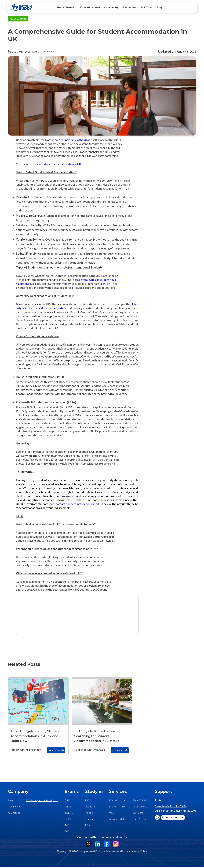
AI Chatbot (14, 813)
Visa (111, 813)
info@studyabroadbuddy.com (42, 801)
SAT (67, 832)
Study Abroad (65, 7)
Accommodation (118, 819)
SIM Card (138, 813)
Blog (157, 7)
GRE (67, 801)
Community (110, 7)
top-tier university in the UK (71, 140)
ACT (67, 826)
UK (87, 801)
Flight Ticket (139, 801)
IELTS (68, 807)
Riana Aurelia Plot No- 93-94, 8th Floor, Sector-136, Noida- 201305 (175, 809)
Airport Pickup (141, 807)
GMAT (68, 819)
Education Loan (90, 7)
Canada (89, 819)
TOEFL (69, 813)
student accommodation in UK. (63, 165)
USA (88, 826)
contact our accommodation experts (78, 504)
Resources (128, 7)
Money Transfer (118, 807)
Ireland (89, 813)
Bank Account (140, 819)
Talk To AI (145, 7)
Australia (90, 807)
